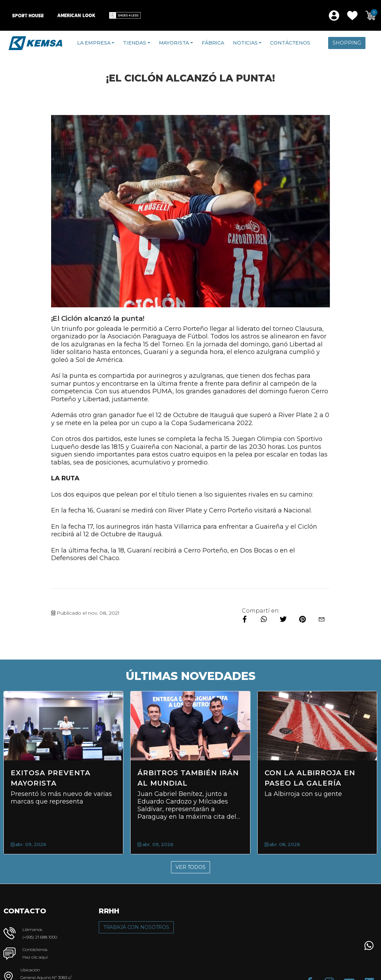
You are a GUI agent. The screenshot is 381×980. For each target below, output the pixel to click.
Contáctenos (290, 43)
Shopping (347, 43)
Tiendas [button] (135, 43)
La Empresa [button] (94, 43)
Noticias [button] (245, 43)
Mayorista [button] (174, 43)
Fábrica (213, 43)
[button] (352, 16)
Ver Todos (190, 867)
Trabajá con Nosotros (136, 927)
